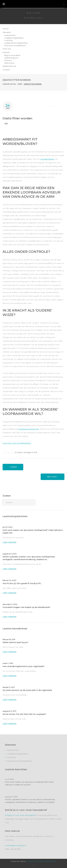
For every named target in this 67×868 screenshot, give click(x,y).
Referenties (9, 63)
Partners (8, 60)
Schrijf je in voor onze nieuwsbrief (20, 815)
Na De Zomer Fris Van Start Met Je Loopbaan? (24, 714)
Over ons (7, 49)
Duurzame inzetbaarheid (15, 46)
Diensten (7, 32)
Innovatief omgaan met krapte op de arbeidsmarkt (27, 607)
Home (6, 29)
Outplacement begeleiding (16, 43)
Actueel (6, 52)
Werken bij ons (9, 66)
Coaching (9, 40)
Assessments (10, 35)
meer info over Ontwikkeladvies (17, 443)
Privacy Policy (32, 861)
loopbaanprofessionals (28, 429)
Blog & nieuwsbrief (12, 55)
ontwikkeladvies (47, 159)
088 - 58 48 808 (34, 13)
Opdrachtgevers (11, 58)
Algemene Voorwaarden (47, 861)
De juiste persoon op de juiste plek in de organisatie (27, 690)
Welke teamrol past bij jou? (15, 642)
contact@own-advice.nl (34, 18)
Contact (6, 70)
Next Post (52, 477)
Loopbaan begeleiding (14, 38)
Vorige (14, 467)
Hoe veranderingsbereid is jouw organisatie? (24, 666)
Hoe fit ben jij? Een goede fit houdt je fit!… (22, 583)
